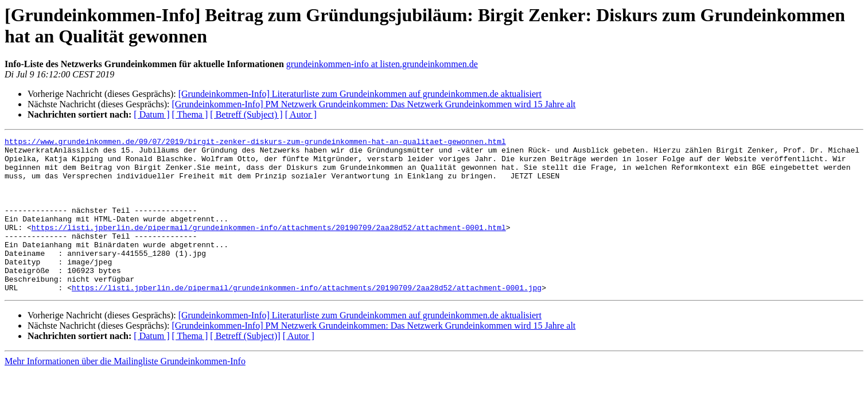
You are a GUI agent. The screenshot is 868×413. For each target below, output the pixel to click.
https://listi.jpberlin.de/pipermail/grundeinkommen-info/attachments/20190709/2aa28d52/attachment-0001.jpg (307, 318)
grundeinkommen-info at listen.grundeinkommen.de (382, 64)
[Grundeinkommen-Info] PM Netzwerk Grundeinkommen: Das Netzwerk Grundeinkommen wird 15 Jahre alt (373, 104)
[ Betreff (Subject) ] (246, 114)
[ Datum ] (151, 114)
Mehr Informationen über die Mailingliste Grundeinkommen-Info (125, 392)
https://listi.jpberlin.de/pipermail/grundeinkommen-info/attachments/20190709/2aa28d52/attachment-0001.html (269, 246)
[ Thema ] (190, 114)
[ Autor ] (301, 114)
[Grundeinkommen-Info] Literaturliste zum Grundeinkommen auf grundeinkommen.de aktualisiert (360, 94)
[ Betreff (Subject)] (245, 367)
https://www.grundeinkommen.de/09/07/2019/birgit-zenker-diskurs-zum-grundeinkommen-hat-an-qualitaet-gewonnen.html (255, 143)
